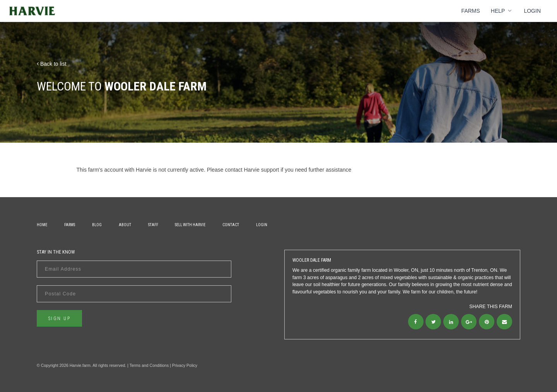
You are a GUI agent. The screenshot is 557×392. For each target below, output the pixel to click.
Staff (153, 225)
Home (42, 225)
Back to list (52, 64)
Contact (231, 225)
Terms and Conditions (149, 365)
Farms (471, 11)
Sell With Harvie (190, 225)
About (125, 225)
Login (532, 11)
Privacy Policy (185, 365)
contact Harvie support (252, 170)
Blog (97, 225)
